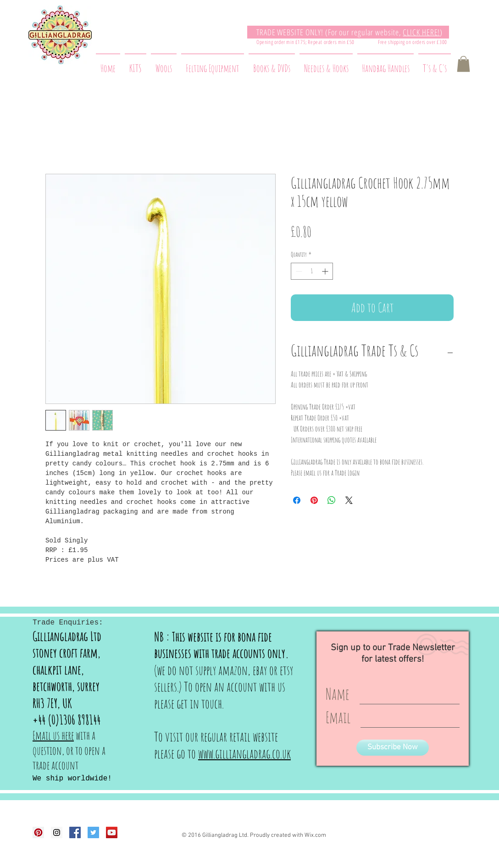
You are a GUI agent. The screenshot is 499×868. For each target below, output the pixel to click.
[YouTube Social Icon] (112, 832)
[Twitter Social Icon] (93, 832)
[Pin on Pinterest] (314, 500)
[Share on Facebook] (297, 500)
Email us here (53, 735)
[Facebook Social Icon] (75, 832)
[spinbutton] (312, 271)
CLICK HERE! (421, 32)
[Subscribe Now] (393, 748)
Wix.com (315, 835)
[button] (463, 64)
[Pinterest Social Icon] (38, 832)
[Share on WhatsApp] (332, 500)
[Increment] (326, 271)
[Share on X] (349, 500)
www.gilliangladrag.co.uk (244, 754)
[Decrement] (298, 271)
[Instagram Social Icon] (57, 832)
